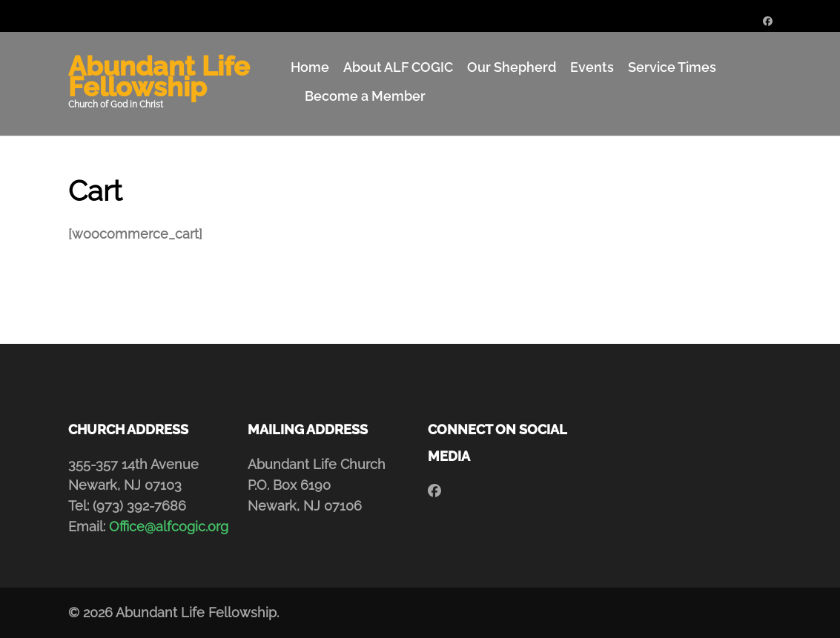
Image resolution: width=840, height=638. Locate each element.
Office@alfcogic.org (169, 526)
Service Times (672, 67)
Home (310, 67)
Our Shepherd (512, 67)
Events (592, 67)
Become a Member (365, 96)
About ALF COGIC (398, 67)
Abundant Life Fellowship (159, 76)
